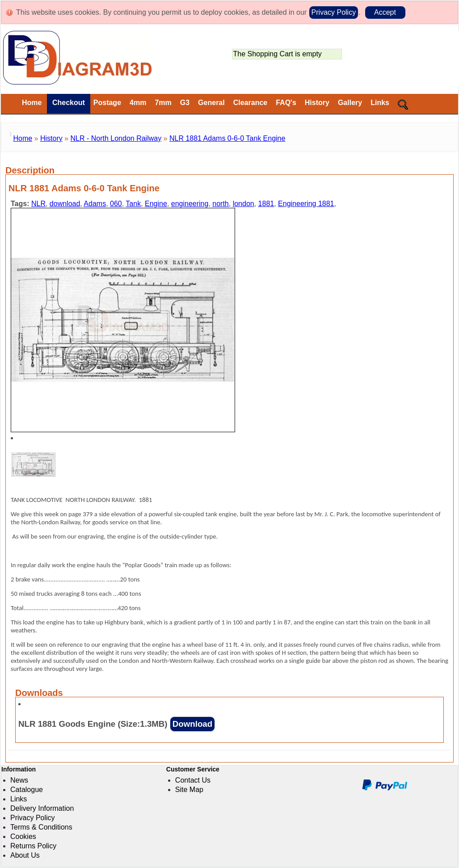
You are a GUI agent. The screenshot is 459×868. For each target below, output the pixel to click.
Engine (156, 204)
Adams (95, 204)
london (244, 204)
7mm (163, 103)
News (19, 780)
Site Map (189, 790)
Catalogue (27, 790)
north (220, 204)
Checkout (67, 103)
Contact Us (193, 780)
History (317, 103)
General (211, 103)
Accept (385, 12)
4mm (138, 103)
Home (32, 103)
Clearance (251, 103)
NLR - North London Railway (116, 138)
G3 (185, 103)
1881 (266, 204)
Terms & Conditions (41, 827)
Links (380, 103)
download (65, 204)
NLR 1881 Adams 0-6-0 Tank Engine (227, 138)
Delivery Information (42, 808)
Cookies (23, 836)
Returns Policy (33, 846)
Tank (133, 204)
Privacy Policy (334, 12)
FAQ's (286, 103)
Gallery (350, 103)
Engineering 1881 (306, 204)
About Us (25, 855)
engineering (190, 204)
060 (116, 204)
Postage (107, 103)
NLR (38, 204)
